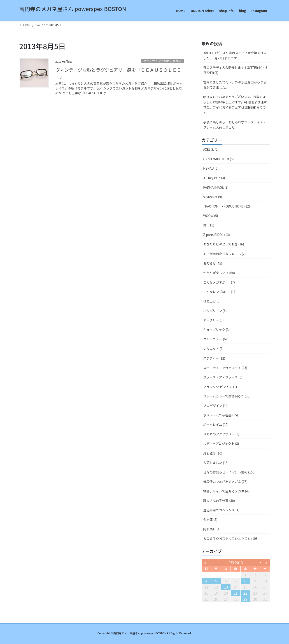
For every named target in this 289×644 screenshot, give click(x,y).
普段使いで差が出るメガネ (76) (225, 482)
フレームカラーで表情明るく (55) (227, 396)
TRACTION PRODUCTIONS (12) (227, 206)
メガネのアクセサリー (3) (221, 434)
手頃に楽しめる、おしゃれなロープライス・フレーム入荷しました (235, 125)
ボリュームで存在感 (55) (221, 415)
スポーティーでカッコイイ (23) (225, 368)
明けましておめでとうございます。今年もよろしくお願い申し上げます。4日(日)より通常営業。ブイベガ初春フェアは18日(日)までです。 (235, 105)
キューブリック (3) (217, 330)
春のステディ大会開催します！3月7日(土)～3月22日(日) (235, 70)
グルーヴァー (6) (215, 339)
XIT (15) (209, 225)
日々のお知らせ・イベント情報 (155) (229, 472)
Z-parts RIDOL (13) (217, 235)
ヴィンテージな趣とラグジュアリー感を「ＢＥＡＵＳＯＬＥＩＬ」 (118, 73)
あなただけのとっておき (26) (224, 244)
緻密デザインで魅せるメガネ (162, 61)
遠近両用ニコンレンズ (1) (221, 510)
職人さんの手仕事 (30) (219, 501)
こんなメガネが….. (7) (219, 282)
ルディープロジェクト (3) (221, 443)
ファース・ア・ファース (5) (223, 377)
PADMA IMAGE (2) (216, 187)
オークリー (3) (213, 320)
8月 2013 (236, 563)
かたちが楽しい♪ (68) (219, 273)
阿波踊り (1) (212, 529)
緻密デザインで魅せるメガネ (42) (227, 491)
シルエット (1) (213, 349)
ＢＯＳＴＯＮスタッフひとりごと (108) (231, 538)
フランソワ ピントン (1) (220, 387)
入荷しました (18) (216, 463)
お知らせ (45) (213, 263)
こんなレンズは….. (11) (220, 292)
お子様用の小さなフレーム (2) (224, 254)
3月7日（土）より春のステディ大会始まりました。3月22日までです (235, 55)
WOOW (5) (211, 216)
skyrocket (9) (213, 197)
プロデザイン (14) (216, 406)
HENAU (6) (211, 168)
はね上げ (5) (212, 301)
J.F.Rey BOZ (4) (214, 178)
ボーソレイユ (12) (216, 425)
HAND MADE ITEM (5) (218, 159)
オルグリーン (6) (215, 311)
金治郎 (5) (210, 519)
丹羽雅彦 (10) (213, 453)
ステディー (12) (214, 358)
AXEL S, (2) (211, 149)
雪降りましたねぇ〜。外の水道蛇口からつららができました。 (235, 85)
